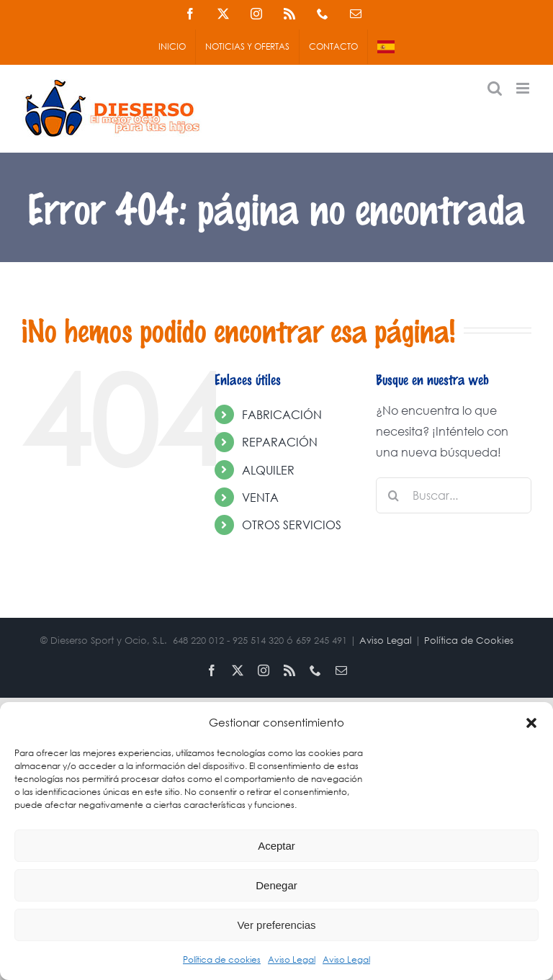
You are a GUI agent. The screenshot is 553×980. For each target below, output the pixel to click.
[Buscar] (394, 495)
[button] (531, 723)
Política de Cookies (469, 640)
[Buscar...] (454, 495)
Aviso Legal (292, 959)
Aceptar (276, 846)
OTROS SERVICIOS (292, 525)
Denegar (276, 885)
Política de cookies (222, 959)
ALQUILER (268, 470)
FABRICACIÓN (282, 414)
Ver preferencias (276, 925)
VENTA (260, 497)
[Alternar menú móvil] (524, 88)
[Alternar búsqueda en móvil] (495, 88)
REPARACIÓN (280, 442)
